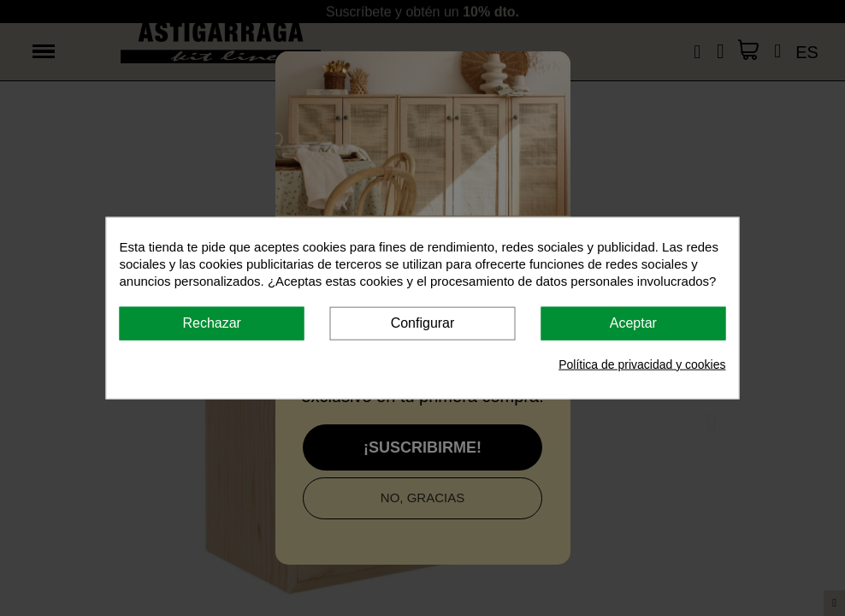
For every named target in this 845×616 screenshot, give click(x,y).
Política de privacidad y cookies (642, 364)
